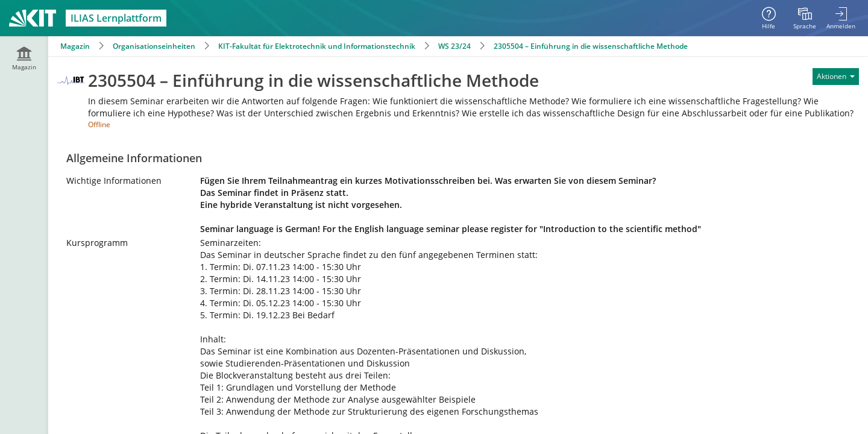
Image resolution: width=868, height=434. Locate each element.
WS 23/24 (454, 46)
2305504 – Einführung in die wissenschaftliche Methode (591, 46)
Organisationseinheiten (154, 46)
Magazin (75, 46)
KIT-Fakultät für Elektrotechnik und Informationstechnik (317, 46)
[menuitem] (805, 18)
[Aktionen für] (836, 77)
